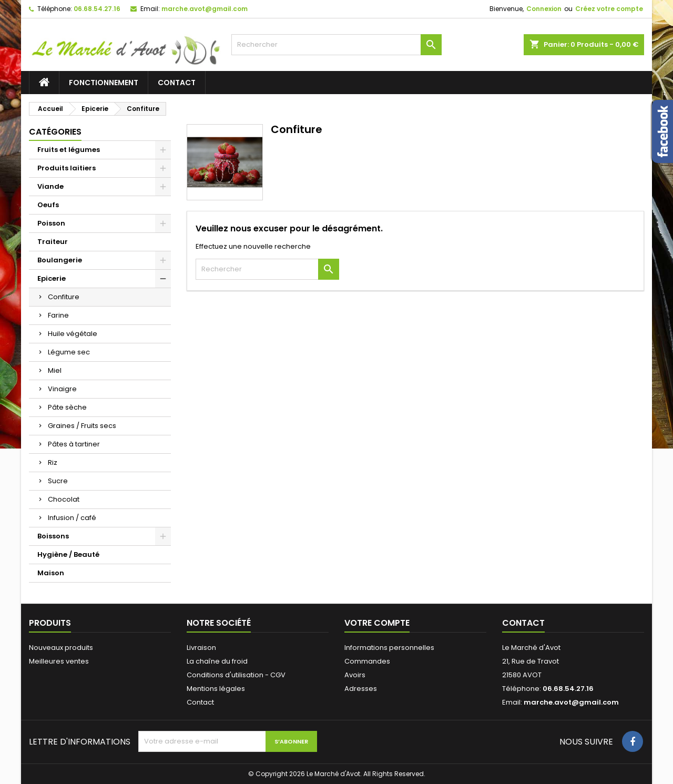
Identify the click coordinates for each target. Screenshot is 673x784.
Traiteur (53, 242)
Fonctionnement (104, 83)
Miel (55, 370)
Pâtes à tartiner (74, 444)
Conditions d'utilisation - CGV (236, 675)
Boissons (53, 536)
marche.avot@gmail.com (205, 9)
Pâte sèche (67, 407)
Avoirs (355, 675)
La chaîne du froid (217, 661)
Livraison (201, 648)
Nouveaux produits (61, 648)
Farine (58, 315)
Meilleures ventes (59, 661)
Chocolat (64, 499)
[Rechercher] (336, 45)
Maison (51, 573)
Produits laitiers (67, 168)
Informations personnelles (389, 648)
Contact (177, 83)
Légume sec (69, 352)
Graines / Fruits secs (82, 426)
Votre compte (377, 623)
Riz (53, 462)
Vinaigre (62, 389)
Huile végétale (73, 334)
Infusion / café (72, 518)
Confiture (64, 297)
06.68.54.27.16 (97, 9)
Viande (50, 186)
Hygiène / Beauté (68, 554)
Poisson (51, 223)
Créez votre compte (609, 9)
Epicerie (52, 278)
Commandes (367, 661)
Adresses (361, 689)
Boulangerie (60, 260)
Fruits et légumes (69, 150)
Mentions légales (216, 689)
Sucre (58, 481)
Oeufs (48, 205)
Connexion (544, 9)
